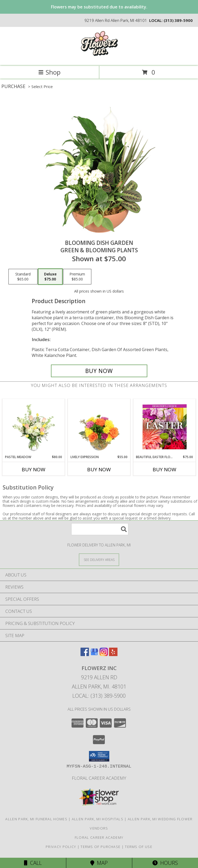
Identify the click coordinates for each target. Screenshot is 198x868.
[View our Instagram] (104, 654)
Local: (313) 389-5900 (99, 696)
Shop (49, 72)
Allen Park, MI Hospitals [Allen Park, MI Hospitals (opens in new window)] (98, 819)
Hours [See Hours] (165, 863)
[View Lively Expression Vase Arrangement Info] (99, 427)
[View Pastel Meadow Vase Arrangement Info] (34, 427)
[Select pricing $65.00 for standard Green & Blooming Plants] (23, 277)
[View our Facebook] (85, 654)
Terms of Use (139, 847)
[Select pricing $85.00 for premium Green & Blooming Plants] (77, 277)
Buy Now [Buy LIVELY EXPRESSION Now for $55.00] (99, 469)
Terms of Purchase (100, 847)
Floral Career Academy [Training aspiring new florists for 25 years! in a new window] (99, 778)
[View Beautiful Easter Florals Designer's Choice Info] (165, 427)
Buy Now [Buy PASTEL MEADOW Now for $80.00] (34, 469)
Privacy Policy (61, 847)
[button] (99, 756)
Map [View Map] (99, 863)
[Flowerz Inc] (99, 58)
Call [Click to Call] (33, 863)
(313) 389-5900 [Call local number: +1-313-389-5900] (178, 20)
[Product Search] (100, 529)
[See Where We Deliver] (99, 559)
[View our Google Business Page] (94, 654)
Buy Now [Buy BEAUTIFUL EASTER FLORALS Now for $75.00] (164, 469)
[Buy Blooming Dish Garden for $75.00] (99, 371)
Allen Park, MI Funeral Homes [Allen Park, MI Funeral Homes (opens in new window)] (36, 819)
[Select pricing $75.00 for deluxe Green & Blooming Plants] (50, 277)
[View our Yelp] (113, 654)
